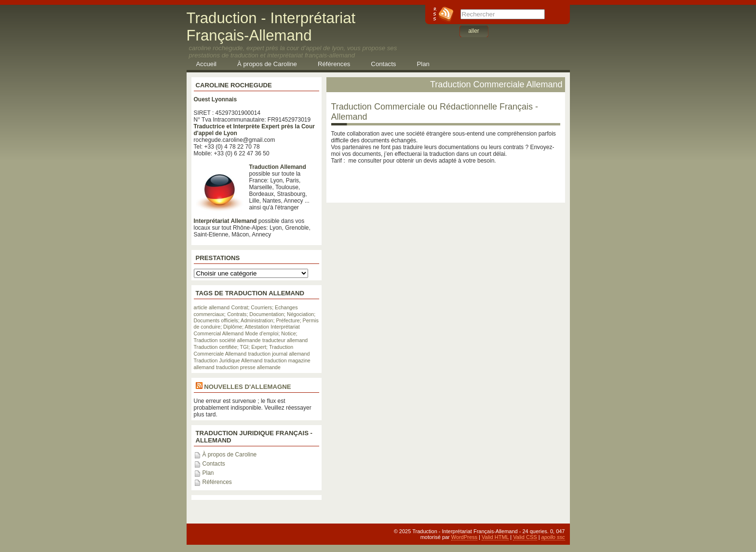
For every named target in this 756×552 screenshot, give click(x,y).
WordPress (464, 537)
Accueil (207, 64)
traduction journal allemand (279, 354)
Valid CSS (525, 537)
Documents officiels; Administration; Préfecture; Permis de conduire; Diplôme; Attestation (256, 324)
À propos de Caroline (267, 64)
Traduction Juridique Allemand (228, 360)
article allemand (212, 307)
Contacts (383, 64)
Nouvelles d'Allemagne (247, 387)
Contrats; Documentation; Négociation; (271, 314)
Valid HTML (495, 537)
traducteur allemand (285, 340)
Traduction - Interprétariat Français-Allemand (271, 27)
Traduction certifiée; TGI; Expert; (231, 347)
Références (334, 64)
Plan (423, 64)
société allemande (240, 340)
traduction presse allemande (248, 367)
